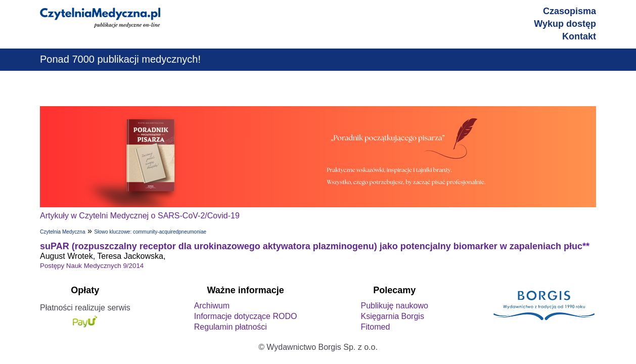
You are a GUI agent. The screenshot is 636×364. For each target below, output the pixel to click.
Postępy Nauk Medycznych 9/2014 (92, 266)
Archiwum (212, 306)
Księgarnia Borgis (392, 316)
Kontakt (579, 36)
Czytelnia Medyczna (62, 232)
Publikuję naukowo (394, 306)
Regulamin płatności (231, 327)
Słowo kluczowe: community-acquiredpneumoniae (150, 232)
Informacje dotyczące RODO (246, 316)
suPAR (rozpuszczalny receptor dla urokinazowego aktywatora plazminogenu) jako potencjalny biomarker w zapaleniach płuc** (315, 246)
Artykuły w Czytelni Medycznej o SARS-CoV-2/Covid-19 (140, 216)
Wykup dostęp (565, 24)
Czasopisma (570, 11)
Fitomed (375, 327)
